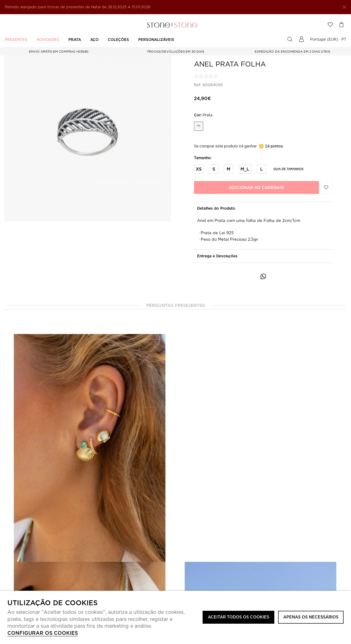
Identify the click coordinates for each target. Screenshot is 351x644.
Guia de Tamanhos (288, 169)
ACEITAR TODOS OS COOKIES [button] (238, 617)
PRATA (75, 40)
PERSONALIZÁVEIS (156, 40)
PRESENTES (16, 40)
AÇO (94, 40)
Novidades (48, 40)
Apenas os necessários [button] (311, 617)
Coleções (118, 40)
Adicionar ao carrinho (257, 188)
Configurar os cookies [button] (43, 633)
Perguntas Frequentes (176, 305)
